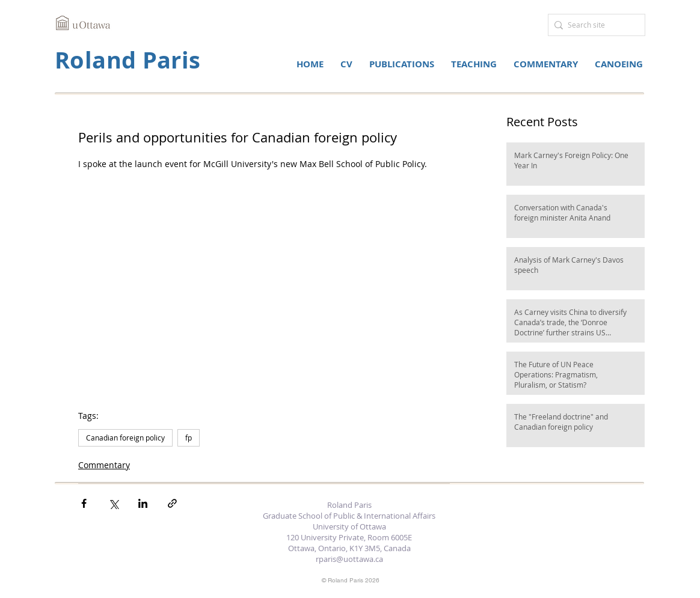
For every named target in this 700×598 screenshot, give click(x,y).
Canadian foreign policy (125, 438)
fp (189, 438)
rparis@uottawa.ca (349, 559)
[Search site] (594, 25)
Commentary (104, 465)
